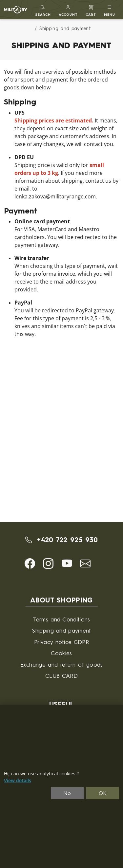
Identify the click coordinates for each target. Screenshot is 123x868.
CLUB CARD (61, 676)
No (67, 793)
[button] (68, 10)
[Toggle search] (43, 10)
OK (103, 793)
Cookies (61, 653)
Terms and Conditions (61, 619)
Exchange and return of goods (62, 665)
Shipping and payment (61, 630)
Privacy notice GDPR (61, 642)
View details (18, 781)
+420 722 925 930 (62, 540)
